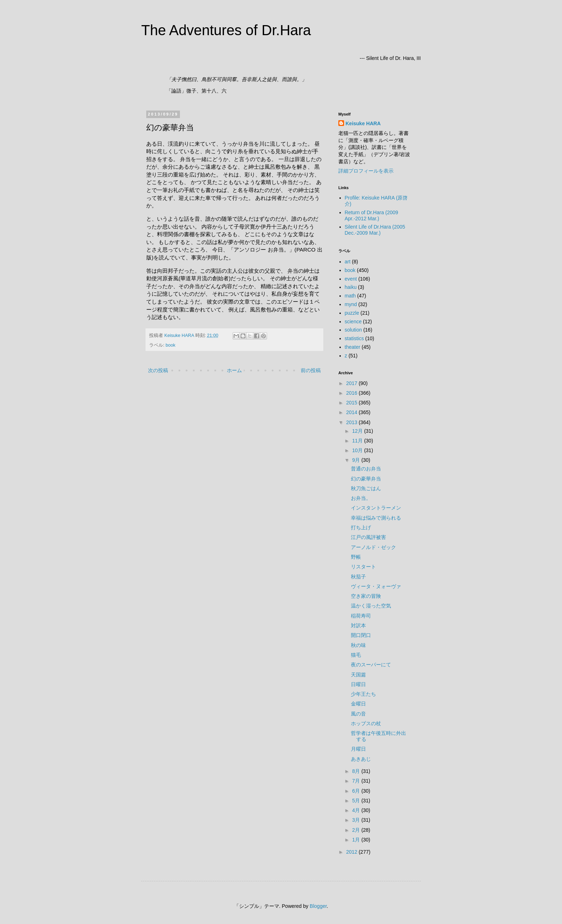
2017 (353, 383)
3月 (357, 820)
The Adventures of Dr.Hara (226, 30)
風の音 (358, 714)
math (350, 296)
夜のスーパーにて (371, 665)
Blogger (318, 906)
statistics (354, 338)
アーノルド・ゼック (373, 547)
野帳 (356, 557)
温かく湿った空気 (371, 606)
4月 (357, 810)
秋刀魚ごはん (366, 488)
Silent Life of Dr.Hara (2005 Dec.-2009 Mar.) (375, 230)
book (170, 345)
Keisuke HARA (363, 123)
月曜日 (358, 749)
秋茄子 (358, 577)
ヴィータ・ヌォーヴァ (376, 586)
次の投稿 (158, 370)
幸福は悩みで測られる (376, 518)
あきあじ (361, 759)
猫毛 (356, 655)
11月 (358, 441)
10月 (358, 450)
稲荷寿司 (361, 616)
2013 (353, 422)
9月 (357, 460)
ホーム (234, 370)
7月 (357, 781)
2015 (353, 403)
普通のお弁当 (366, 469)
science (353, 322)
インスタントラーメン (376, 508)
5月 (357, 801)
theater (353, 347)
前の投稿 (311, 370)
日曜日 (358, 684)
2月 (357, 830)
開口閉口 (361, 635)
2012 (353, 852)
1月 (357, 840)
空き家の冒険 (366, 596)
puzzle (352, 313)
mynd (351, 304)
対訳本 (358, 625)
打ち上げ (361, 527)
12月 (358, 431)
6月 (357, 791)
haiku (351, 287)
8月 (357, 771)
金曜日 (358, 704)
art (348, 262)
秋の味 (358, 645)
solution (353, 330)
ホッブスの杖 (366, 723)
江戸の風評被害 (368, 537)
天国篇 (358, 675)
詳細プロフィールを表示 (366, 171)
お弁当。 (361, 498)
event (351, 279)
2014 (353, 412)
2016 (353, 393)
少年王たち (363, 694)
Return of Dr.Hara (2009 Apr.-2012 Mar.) (372, 215)
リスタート (363, 567)
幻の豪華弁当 (366, 479)
